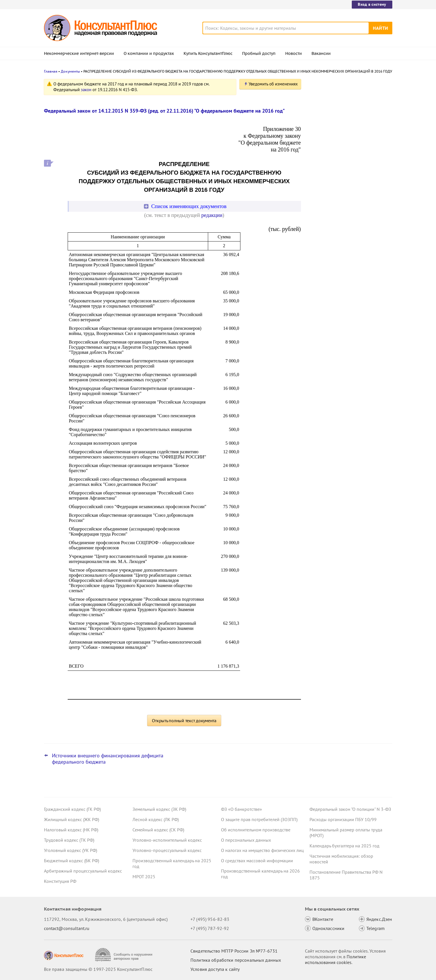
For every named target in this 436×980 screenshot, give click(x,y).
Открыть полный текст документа (184, 720)
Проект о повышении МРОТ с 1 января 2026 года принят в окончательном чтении (349, 180)
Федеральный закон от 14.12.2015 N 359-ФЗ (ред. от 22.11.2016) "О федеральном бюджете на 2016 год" (164, 111)
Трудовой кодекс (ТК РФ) (69, 840)
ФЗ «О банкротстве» (242, 809)
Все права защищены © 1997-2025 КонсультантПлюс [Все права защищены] (98, 969)
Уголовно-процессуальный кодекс (167, 850)
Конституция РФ (60, 881)
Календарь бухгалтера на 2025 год (344, 846)
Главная (51, 71)
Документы (70, 71)
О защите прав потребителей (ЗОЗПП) (259, 819)
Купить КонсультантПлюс (208, 53)
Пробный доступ (259, 53)
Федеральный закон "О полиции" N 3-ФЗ (350, 809)
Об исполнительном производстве (256, 830)
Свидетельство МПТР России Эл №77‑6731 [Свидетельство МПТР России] (234, 951)
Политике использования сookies (335, 959)
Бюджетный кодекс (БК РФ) (72, 861)
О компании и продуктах (149, 53)
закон (86, 90)
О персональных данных (246, 840)
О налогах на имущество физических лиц (262, 850)
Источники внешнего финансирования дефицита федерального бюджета (108, 759)
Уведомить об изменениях (273, 84)
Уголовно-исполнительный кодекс (167, 840)
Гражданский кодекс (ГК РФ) (72, 809)
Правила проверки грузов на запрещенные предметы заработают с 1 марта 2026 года (349, 211)
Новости (294, 53)
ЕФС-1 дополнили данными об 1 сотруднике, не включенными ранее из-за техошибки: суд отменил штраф (348, 112)
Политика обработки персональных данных (236, 960)
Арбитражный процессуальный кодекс (83, 871)
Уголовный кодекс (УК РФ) (71, 850)
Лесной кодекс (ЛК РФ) (156, 819)
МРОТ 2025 (144, 877)
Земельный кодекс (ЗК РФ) (159, 809)
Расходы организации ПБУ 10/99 (343, 819)
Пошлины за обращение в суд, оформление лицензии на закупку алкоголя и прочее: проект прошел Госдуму (346, 146)
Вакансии (321, 53)
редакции (212, 215)
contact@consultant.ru (67, 928)
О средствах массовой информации (257, 861)
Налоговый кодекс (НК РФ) (71, 830)
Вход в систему (372, 4)
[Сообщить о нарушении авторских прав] (124, 955)
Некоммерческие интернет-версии (79, 53)
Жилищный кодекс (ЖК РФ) (72, 819)
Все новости (324, 229)
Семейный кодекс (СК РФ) (158, 830)
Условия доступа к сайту (215, 969)
